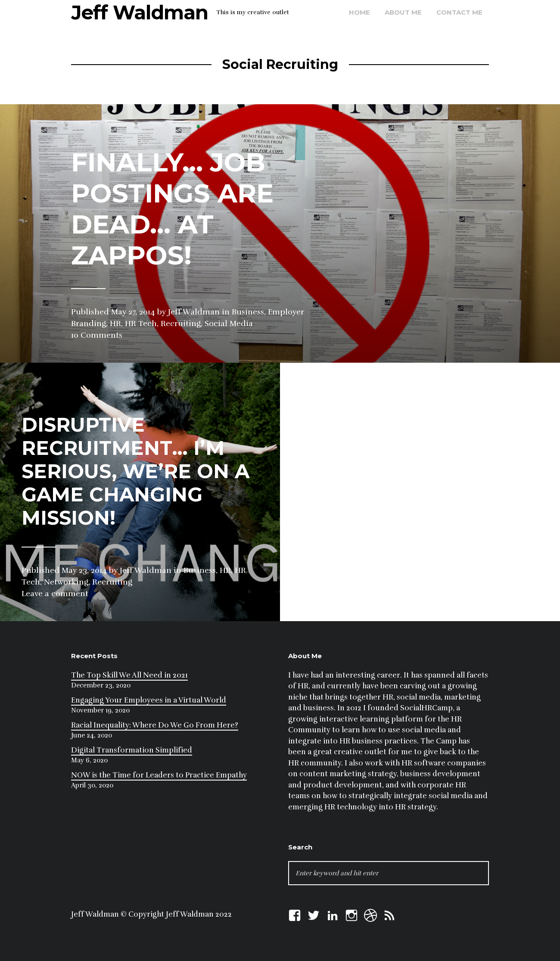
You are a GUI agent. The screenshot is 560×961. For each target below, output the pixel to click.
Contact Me (459, 12)
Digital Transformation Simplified (132, 750)
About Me (403, 12)
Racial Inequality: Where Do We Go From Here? (155, 725)
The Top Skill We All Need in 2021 (129, 675)
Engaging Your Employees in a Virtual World (149, 700)
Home (359, 12)
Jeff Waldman (140, 12)
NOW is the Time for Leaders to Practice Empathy (159, 775)
